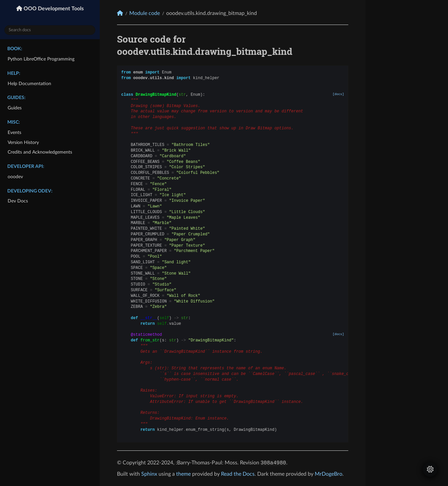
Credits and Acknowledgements (40, 152)
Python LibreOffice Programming (41, 59)
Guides (15, 108)
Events (14, 132)
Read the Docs (238, 474)
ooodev (15, 177)
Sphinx (149, 474)
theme (183, 474)
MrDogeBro (329, 474)
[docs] (338, 94)
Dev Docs (18, 201)
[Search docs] (50, 30)
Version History (23, 142)
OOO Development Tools (53, 9)
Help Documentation (29, 84)
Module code (145, 13)
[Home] (120, 13)
